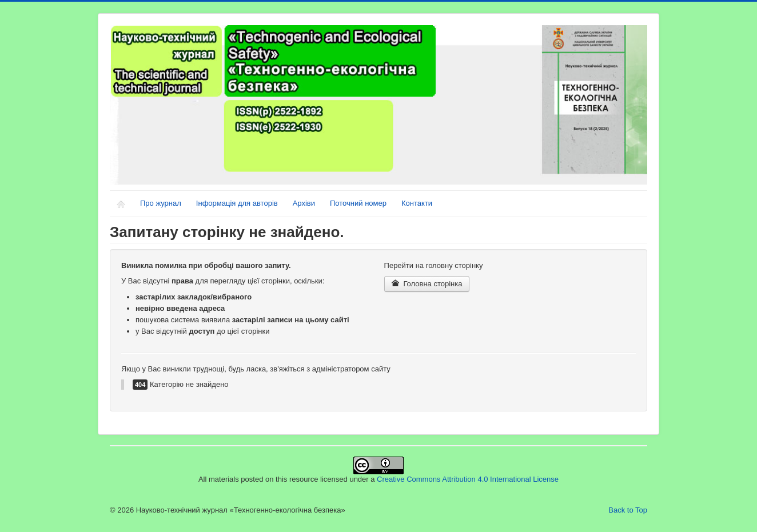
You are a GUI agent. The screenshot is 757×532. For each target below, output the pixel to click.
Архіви (304, 203)
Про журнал (161, 203)
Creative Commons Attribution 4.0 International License (468, 479)
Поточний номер (358, 203)
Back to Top (628, 510)
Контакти (417, 203)
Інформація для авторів (237, 203)
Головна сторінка (427, 284)
